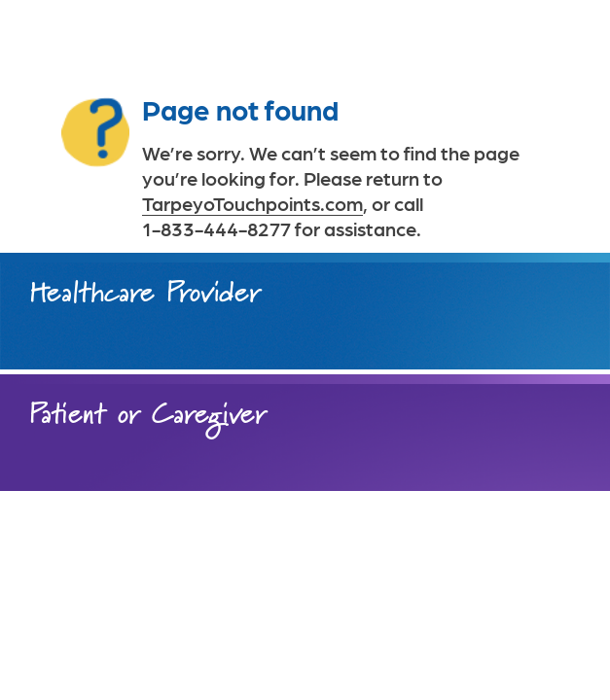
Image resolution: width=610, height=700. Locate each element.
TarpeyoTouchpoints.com (252, 203)
